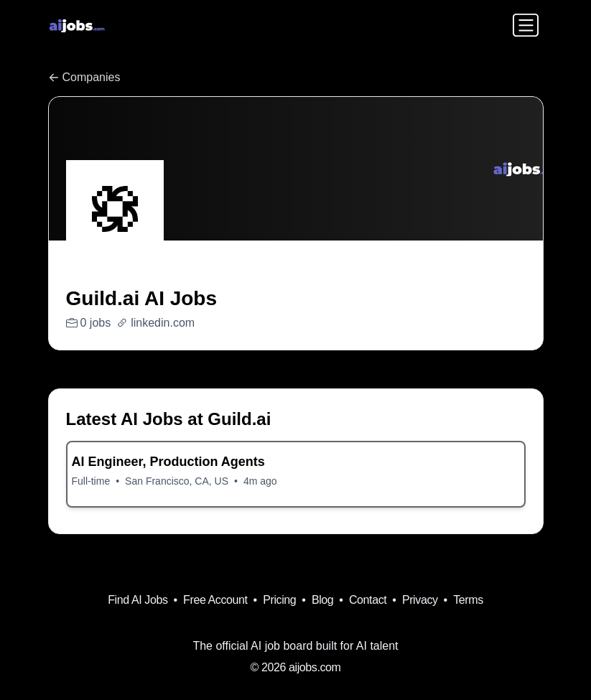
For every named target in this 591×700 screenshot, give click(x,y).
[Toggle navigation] (526, 25)
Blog (322, 600)
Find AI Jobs (138, 600)
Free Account (215, 600)
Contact (368, 600)
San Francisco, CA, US (177, 481)
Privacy (420, 600)
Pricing (279, 600)
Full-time (91, 481)
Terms (468, 600)
